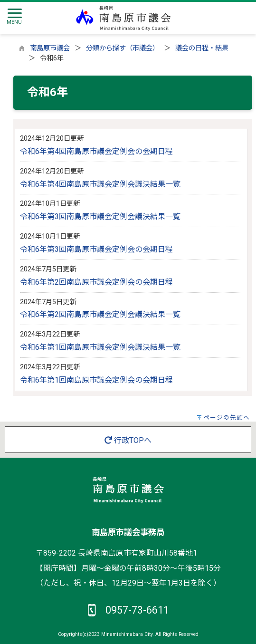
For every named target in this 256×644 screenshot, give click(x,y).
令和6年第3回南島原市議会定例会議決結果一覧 (100, 216)
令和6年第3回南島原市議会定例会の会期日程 (96, 249)
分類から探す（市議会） (123, 48)
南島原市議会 (50, 48)
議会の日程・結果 (202, 48)
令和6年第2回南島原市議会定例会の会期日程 (96, 282)
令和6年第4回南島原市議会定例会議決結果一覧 (100, 184)
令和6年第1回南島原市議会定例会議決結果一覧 (100, 347)
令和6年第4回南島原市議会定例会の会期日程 (96, 151)
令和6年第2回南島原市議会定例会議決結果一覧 (100, 314)
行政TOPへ (128, 440)
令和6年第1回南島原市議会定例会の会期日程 (96, 380)
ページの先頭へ (227, 418)
